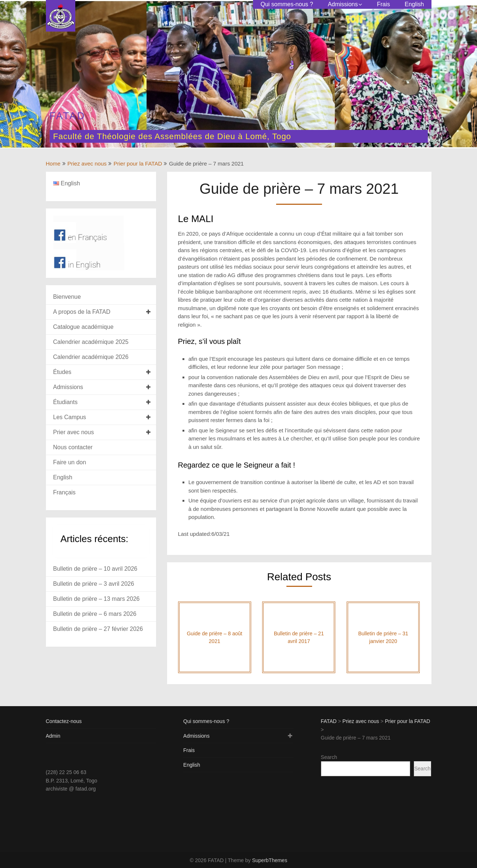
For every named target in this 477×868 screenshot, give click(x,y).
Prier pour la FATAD (138, 164)
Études (62, 372)
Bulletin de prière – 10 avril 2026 (95, 569)
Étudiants (66, 402)
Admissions (343, 4)
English (414, 4)
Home (53, 164)
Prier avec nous (74, 432)
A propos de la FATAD (82, 312)
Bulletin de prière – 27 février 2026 (98, 629)
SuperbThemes (270, 860)
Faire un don (70, 462)
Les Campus (70, 417)
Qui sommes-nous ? (287, 4)
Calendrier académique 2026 (91, 357)
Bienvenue (67, 297)
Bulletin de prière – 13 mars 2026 (97, 599)
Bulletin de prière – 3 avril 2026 (94, 584)
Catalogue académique (84, 327)
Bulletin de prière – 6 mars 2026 (95, 614)
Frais (383, 4)
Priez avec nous (87, 164)
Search (329, 757)
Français (64, 492)
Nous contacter (73, 447)
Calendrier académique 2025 (91, 342)
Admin (53, 736)
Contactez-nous (64, 721)
